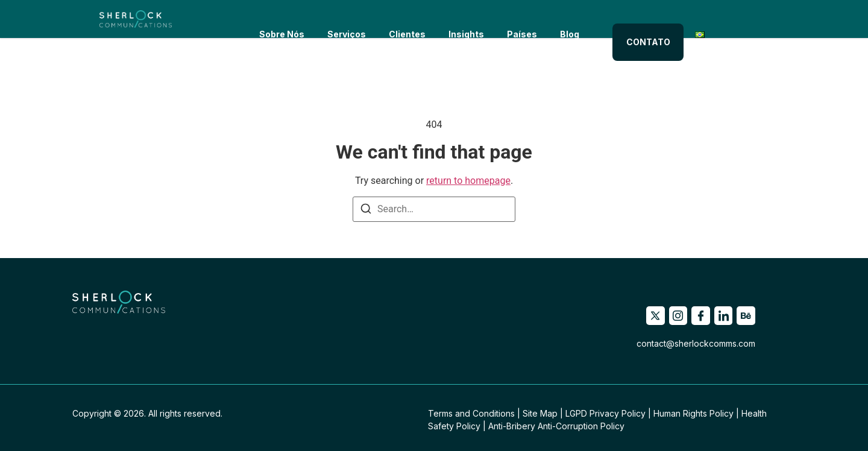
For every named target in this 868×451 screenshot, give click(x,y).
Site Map (540, 413)
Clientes (402, 19)
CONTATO (656, 19)
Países (517, 19)
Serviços (342, 19)
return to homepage (468, 181)
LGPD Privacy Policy (605, 413)
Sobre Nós (277, 19)
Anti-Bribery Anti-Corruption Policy (556, 426)
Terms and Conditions (471, 413)
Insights (461, 19)
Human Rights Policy (693, 413)
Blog (565, 19)
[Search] (366, 211)
